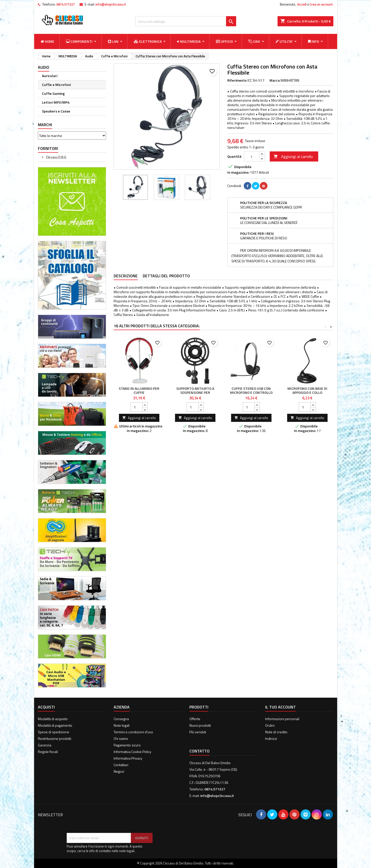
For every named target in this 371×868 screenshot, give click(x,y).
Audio (44, 67)
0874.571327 (66, 4)
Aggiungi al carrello (293, 156)
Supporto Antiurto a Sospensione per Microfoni (195, 392)
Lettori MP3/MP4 (56, 102)
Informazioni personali (282, 719)
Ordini (270, 725)
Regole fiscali (48, 752)
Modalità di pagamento (55, 725)
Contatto (200, 751)
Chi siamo (121, 738)
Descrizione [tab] (126, 276)
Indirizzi (271, 738)
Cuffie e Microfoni (56, 85)
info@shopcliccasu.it (111, 4)
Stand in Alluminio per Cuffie (139, 390)
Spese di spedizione (54, 732)
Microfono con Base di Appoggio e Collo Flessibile (307, 392)
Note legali (122, 725)
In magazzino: (238, 172)
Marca (275, 80)
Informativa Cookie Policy (132, 752)
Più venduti (198, 732)
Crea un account (321, 4)
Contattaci (121, 765)
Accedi (302, 4)
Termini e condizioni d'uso (133, 732)
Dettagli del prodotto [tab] (166, 276)
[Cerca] (186, 21)
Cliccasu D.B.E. (56, 157)
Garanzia (45, 745)
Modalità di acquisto (53, 719)
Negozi (119, 771)
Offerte (195, 719)
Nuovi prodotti (200, 725)
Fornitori (48, 148)
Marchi (45, 125)
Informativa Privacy (128, 758)
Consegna (121, 719)
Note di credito (276, 732)
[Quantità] (252, 156)
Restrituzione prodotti (55, 738)
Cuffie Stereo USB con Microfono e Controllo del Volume (251, 392)
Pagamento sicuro (127, 745)
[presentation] (105, 820)
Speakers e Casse (56, 111)
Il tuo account (280, 707)
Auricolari (50, 76)
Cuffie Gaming (53, 93)
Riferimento (237, 80)
